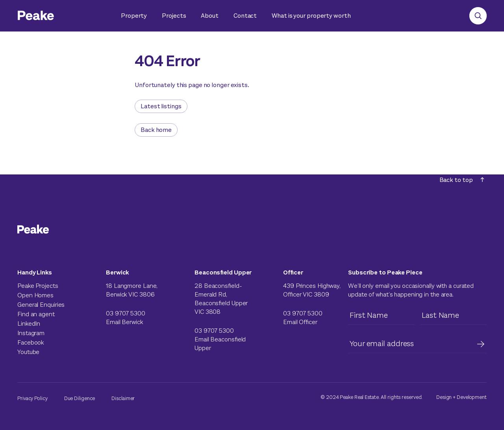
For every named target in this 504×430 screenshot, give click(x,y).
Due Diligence (80, 398)
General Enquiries (41, 305)
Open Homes (35, 295)
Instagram (31, 333)
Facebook (31, 342)
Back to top (462, 180)
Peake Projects (38, 286)
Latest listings (161, 106)
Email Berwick (124, 322)
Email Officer (300, 322)
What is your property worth (311, 16)
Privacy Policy (32, 398)
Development (472, 397)
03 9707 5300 (126, 313)
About (210, 16)
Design (444, 397)
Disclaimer (123, 398)
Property (134, 16)
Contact (245, 16)
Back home (156, 130)
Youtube (28, 352)
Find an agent (36, 314)
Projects (174, 16)
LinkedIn (29, 323)
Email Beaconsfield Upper (220, 344)
